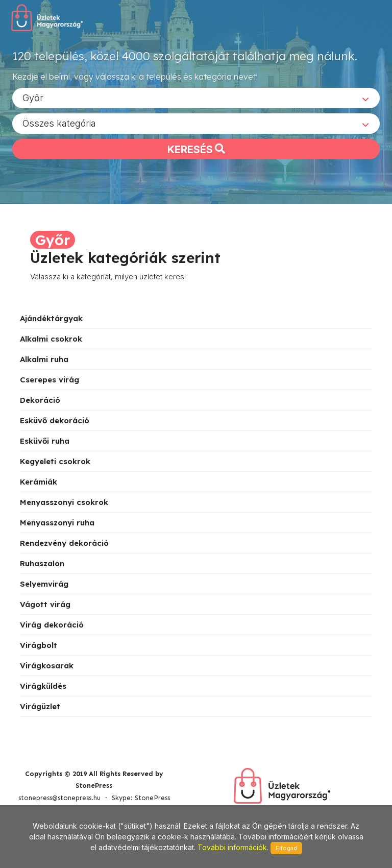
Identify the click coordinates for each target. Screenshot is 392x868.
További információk (232, 847)
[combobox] (196, 98)
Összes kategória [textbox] (59, 123)
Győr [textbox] (33, 97)
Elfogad (286, 848)
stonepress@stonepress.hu (59, 798)
